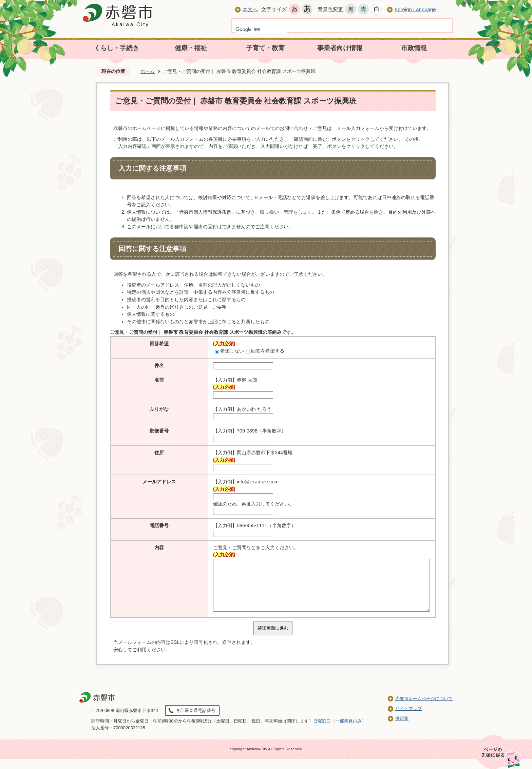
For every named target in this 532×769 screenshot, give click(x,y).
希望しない (229, 351)
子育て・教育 (265, 48)
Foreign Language (415, 9)
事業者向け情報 (340, 48)
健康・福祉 (191, 48)
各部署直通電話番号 (196, 721)
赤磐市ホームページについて (424, 709)
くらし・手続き (117, 48)
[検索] (261, 30)
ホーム (148, 71)
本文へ (250, 9)
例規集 (402, 728)
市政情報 (414, 48)
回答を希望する (265, 351)
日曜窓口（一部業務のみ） (340, 731)
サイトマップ (408, 719)
